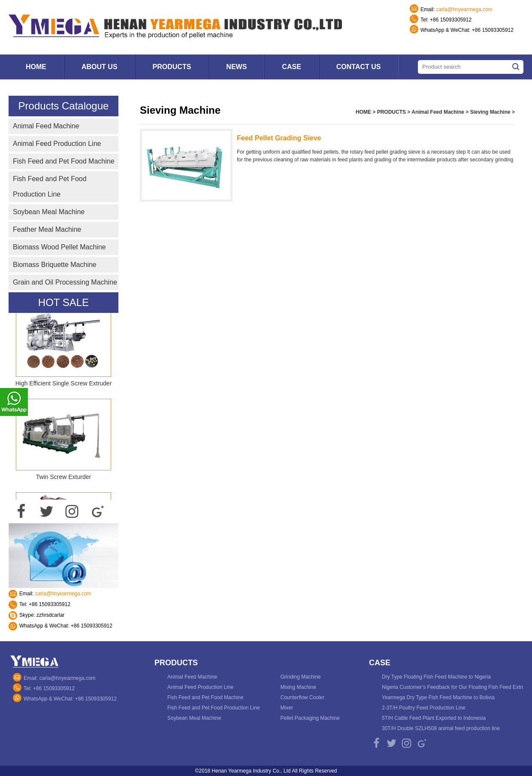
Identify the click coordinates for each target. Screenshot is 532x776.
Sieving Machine (490, 112)
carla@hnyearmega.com (464, 9)
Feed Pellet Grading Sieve (279, 138)
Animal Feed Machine (438, 112)
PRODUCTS (391, 112)
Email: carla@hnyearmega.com (60, 678)
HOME (363, 112)
